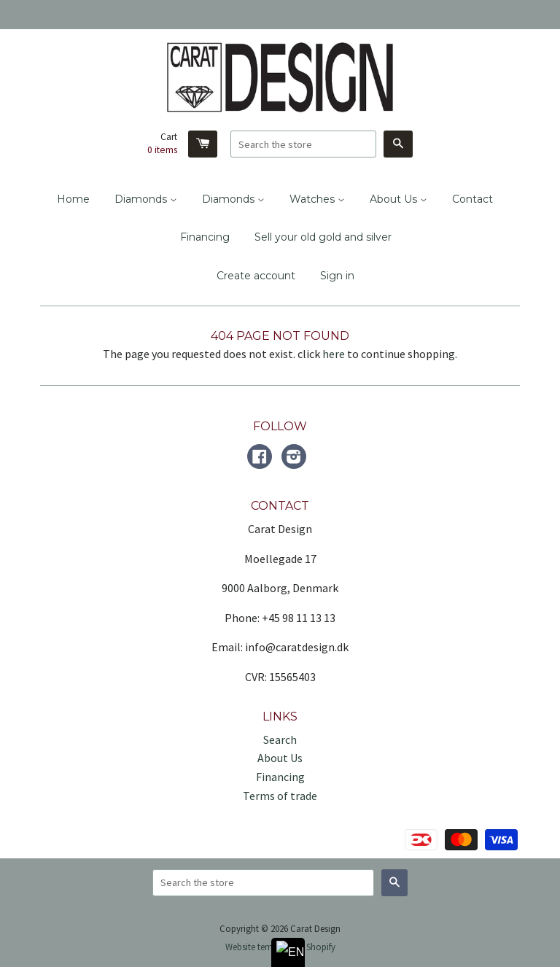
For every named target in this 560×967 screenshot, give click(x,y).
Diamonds (146, 199)
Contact (472, 199)
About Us (398, 199)
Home (73, 199)
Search (280, 739)
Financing (205, 237)
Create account (256, 276)
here (334, 354)
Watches (317, 199)
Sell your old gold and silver (323, 237)
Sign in (337, 276)
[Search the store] (303, 144)
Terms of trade (280, 796)
